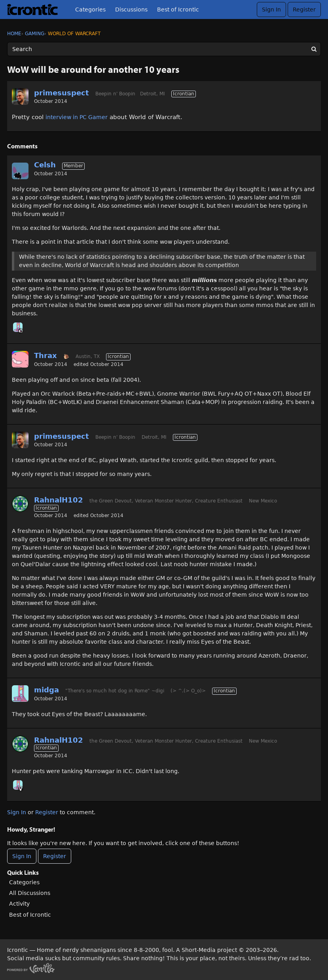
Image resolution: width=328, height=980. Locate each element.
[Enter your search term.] (164, 49)
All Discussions (30, 893)
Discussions (131, 9)
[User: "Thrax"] (20, 359)
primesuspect (62, 93)
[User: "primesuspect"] (20, 97)
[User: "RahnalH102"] (20, 504)
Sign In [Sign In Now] (22, 856)
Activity (19, 904)
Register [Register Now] (55, 856)
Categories (90, 9)
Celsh (45, 165)
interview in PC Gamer (77, 117)
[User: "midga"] (18, 327)
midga (46, 690)
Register (304, 9)
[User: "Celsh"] (20, 171)
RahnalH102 (59, 500)
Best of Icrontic (178, 9)
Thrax (46, 355)
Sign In (271, 9)
